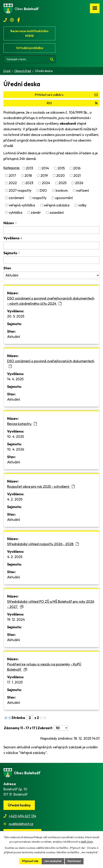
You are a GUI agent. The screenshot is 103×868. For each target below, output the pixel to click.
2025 (62, 183)
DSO (43, 190)
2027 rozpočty (20, 190)
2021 (77, 176)
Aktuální (14, 337)
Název (9, 223)
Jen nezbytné (53, 861)
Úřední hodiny (19, 805)
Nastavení (74, 861)
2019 (44, 176)
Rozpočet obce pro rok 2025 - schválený (41, 486)
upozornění (64, 198)
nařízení (83, 190)
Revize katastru (22, 424)
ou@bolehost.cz (21, 824)
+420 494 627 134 (22, 816)
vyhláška (15, 212)
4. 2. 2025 (15, 499)
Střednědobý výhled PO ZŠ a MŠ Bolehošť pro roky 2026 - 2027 (51, 604)
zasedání (57, 212)
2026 (79, 183)
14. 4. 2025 (15, 379)
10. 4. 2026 (16, 449)
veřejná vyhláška (22, 205)
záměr (36, 212)
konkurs (62, 190)
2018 (28, 176)
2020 (60, 176)
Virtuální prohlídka (30, 48)
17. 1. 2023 (15, 682)
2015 (61, 168)
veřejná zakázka (57, 205)
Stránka (18, 718)
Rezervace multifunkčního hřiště (29, 33)
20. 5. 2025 (16, 316)
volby (82, 205)
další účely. (87, 842)
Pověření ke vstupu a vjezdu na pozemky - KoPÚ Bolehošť (44, 667)
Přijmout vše (30, 861)
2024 (46, 183)
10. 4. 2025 (15, 437)
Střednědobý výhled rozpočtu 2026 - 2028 (43, 544)
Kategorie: (12, 168)
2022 (13, 183)
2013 (29, 168)
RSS (72, 103)
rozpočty (39, 198)
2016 (77, 168)
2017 (12, 176)
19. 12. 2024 (16, 619)
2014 (45, 168)
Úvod (7, 71)
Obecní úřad (23, 71)
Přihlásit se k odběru (66, 95)
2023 (29, 183)
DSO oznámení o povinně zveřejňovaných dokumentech (51, 363)
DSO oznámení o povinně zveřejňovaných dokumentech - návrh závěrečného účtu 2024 (51, 301)
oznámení (16, 198)
